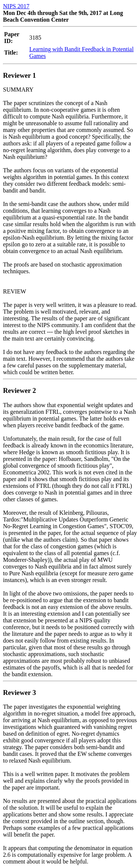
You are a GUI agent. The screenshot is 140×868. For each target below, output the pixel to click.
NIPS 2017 (16, 6)
